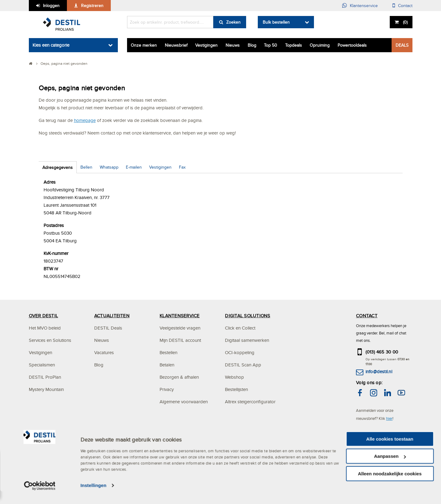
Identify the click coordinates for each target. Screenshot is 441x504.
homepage (85, 120)
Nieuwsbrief (176, 45)
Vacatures (104, 352)
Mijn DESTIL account (180, 340)
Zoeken (233, 22)
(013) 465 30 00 (382, 352)
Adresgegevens (58, 167)
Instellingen (93, 498)
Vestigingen (206, 45)
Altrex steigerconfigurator (250, 402)
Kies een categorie (51, 45)
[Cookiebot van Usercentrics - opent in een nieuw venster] (40, 498)
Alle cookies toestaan (390, 451)
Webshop (234, 377)
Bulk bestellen (276, 22)
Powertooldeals (352, 45)
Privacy (167, 389)
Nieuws (233, 45)
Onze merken (144, 45)
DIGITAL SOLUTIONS (248, 316)
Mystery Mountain (46, 389)
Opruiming (320, 45)
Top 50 (271, 45)
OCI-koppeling (240, 352)
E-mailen (134, 167)
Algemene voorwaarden (184, 402)
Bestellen (168, 352)
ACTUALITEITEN (112, 316)
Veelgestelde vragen (180, 328)
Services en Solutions (50, 340)
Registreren (92, 6)
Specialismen (42, 365)
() (405, 22)
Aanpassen (390, 469)
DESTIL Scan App (243, 365)
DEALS (402, 45)
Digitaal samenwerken (247, 340)
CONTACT (367, 316)
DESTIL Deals (108, 328)
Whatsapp (109, 167)
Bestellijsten (236, 389)
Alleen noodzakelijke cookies (390, 486)
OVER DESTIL (44, 316)
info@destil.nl (379, 371)
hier (389, 418)
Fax (182, 167)
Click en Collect (240, 328)
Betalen (167, 365)
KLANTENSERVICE (180, 316)
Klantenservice (364, 6)
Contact (405, 6)
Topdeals (294, 45)
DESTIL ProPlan (45, 377)
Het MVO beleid (45, 328)
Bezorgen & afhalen (179, 377)
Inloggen (51, 6)
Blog (252, 45)
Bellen (86, 167)
